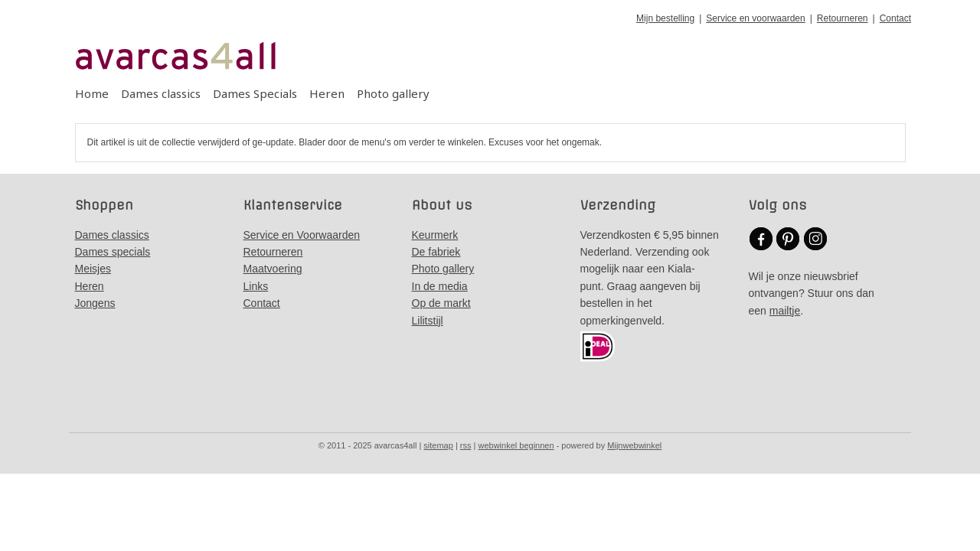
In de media (440, 286)
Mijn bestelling (665, 18)
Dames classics (161, 93)
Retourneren (843, 18)
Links (256, 286)
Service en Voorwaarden (302, 235)
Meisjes (93, 269)
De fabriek (436, 252)
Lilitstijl (428, 321)
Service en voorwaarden (755, 18)
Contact (895, 18)
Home (92, 93)
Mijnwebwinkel (634, 445)
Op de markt (441, 303)
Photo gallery (393, 93)
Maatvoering (273, 269)
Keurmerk (435, 235)
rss (466, 445)
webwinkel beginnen (516, 445)
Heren (327, 93)
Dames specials (113, 252)
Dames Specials (255, 93)
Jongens (95, 303)
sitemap (438, 445)
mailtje (785, 311)
